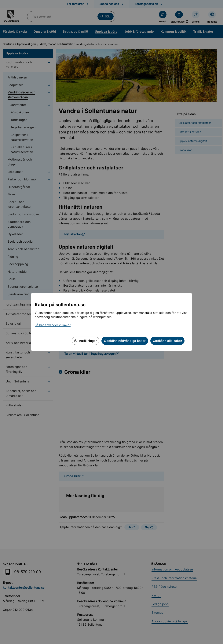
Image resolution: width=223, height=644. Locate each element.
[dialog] (111, 322)
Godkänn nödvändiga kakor (125, 341)
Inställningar (86, 341)
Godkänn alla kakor (167, 341)
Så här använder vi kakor (53, 325)
